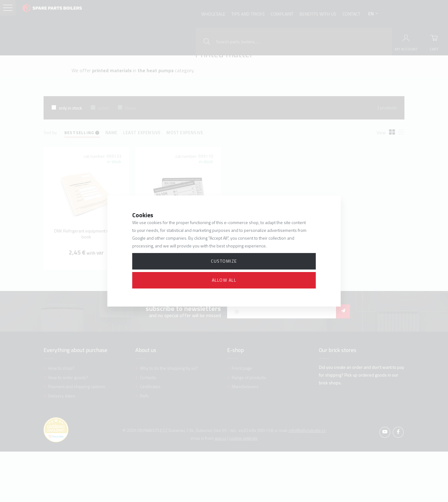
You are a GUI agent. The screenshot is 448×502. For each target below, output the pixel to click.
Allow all (224, 280)
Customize (224, 261)
